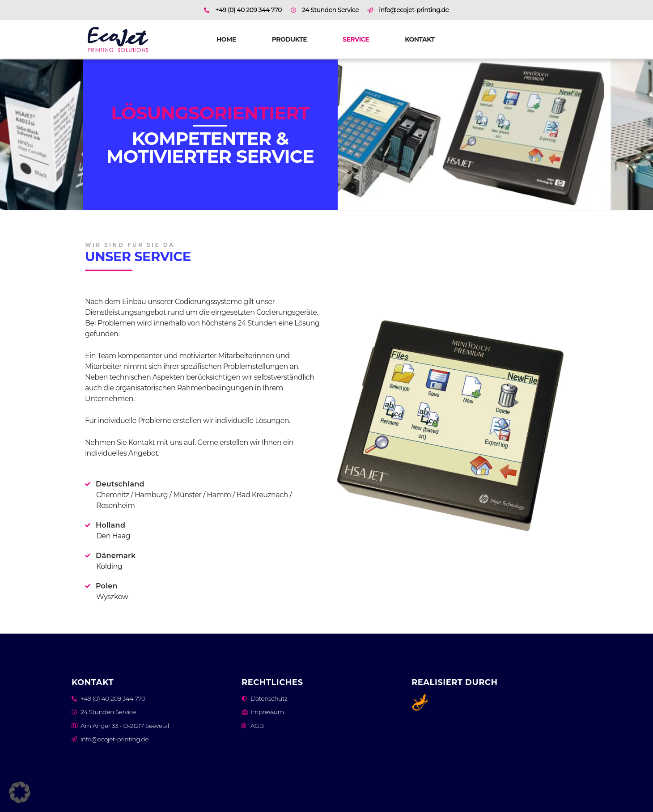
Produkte (289, 39)
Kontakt (420, 39)
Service (356, 39)
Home (226, 39)
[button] (20, 792)
